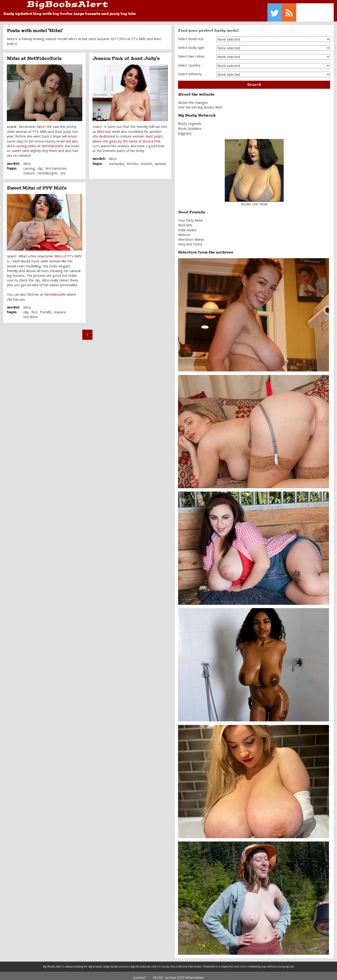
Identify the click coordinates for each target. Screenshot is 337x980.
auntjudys (117, 160)
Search (254, 81)
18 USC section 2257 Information (178, 974)
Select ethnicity (190, 71)
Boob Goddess (190, 125)
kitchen (133, 160)
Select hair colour (191, 53)
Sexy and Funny (190, 241)
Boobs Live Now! (254, 201)
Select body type (191, 44)
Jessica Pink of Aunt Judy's (126, 55)
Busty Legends (190, 120)
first (34, 309)
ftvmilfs (46, 309)
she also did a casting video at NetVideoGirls (43, 140)
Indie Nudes (187, 226)
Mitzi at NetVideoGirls (34, 55)
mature (29, 170)
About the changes (193, 99)
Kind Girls (185, 222)
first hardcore (56, 165)
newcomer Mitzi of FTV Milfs (60, 253)
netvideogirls (48, 170)
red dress (31, 313)
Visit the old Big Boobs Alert (200, 104)
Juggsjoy (185, 130)
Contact (139, 974)
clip (40, 165)
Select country (189, 62)
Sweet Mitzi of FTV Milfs (37, 185)
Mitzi (41, 123)
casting (29, 165)
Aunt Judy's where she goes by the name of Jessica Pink (128, 135)
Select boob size (191, 35)
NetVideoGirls (55, 291)
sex (63, 170)
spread (160, 160)
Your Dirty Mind (190, 217)
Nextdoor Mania (191, 236)
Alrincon (184, 231)
